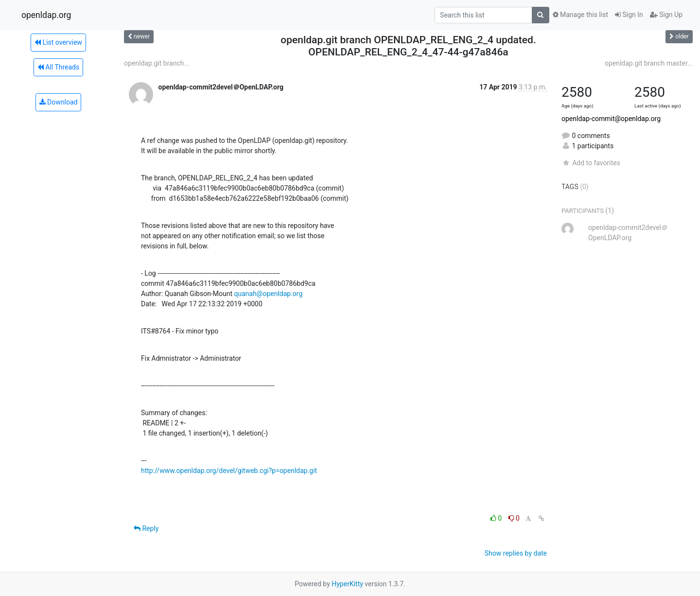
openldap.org (46, 15)
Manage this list (580, 15)
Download (59, 102)
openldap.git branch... (157, 63)
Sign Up (666, 15)
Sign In (629, 15)
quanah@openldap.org (268, 294)
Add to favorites (591, 163)
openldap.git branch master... (649, 63)
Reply (146, 528)
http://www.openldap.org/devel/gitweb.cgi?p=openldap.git (229, 471)
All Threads (58, 67)
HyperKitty (347, 584)
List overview (58, 42)
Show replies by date (516, 553)
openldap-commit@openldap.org (611, 119)
